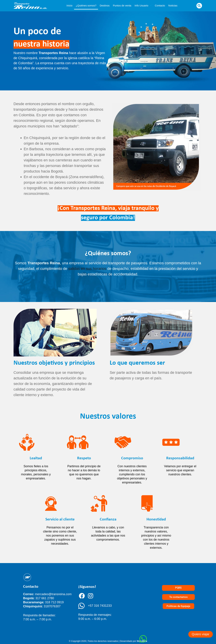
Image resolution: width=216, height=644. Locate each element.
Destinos (105, 5)
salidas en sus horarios (87, 269)
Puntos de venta (122, 5)
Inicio (69, 5)
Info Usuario (143, 6)
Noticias (173, 5)
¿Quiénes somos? (86, 5)
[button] (199, 6)
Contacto (160, 5)
